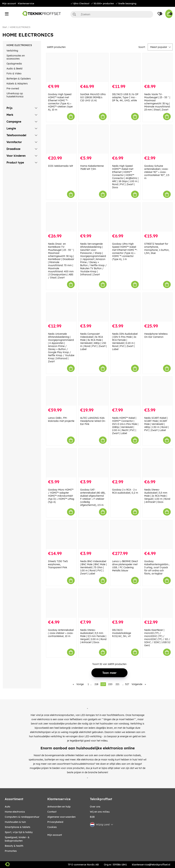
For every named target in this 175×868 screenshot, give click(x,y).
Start (5, 27)
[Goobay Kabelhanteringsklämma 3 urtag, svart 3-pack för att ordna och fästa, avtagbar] (158, 535)
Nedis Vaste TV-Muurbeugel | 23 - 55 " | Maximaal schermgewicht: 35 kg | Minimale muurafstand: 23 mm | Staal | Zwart (157, 102)
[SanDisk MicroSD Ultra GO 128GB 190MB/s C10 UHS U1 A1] (93, 68)
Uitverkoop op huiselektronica (15, 95)
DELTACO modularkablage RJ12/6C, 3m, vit (122, 633)
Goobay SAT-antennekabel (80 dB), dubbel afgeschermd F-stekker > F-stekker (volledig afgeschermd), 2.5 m (93, 497)
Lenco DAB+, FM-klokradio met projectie (61, 419)
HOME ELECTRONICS (20, 27)
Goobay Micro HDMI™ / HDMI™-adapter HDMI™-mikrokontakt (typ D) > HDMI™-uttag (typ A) (61, 496)
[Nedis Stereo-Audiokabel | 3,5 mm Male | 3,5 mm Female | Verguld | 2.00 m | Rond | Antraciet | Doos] (93, 603)
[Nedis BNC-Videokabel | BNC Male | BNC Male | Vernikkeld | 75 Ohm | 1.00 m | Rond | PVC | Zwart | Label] (93, 535)
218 (96, 684)
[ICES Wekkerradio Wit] (61, 139)
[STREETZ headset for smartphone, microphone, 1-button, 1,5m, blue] (158, 217)
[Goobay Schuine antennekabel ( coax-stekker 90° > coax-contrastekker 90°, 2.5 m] (158, 139)
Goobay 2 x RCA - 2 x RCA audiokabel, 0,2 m (125, 491)
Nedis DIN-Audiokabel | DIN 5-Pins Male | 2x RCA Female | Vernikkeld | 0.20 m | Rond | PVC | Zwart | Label (125, 342)
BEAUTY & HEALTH (14, 846)
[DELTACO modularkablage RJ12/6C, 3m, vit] (125, 603)
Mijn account (9, 3)
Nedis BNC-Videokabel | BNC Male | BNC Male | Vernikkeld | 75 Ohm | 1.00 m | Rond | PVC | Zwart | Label (93, 567)
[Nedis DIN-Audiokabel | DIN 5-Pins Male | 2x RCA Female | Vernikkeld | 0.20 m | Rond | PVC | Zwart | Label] (125, 307)
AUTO (8, 807)
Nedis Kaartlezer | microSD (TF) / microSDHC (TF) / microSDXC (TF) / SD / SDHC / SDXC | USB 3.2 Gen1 (157, 638)
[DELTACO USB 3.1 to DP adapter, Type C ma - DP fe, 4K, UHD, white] (125, 68)
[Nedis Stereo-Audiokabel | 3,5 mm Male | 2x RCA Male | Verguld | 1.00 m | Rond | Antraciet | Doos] (158, 463)
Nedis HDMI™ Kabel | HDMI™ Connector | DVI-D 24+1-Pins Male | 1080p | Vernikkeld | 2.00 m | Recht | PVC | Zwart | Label (125, 426)
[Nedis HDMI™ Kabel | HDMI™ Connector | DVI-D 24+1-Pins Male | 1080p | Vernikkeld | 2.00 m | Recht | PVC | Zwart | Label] (125, 391)
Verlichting (12, 51)
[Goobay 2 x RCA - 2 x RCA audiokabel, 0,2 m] (125, 463)
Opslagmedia (14, 64)
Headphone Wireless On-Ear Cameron (156, 335)
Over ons (95, 807)
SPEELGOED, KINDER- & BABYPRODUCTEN (17, 839)
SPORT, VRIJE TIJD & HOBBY (19, 832)
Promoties (11, 851)
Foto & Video (14, 73)
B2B (92, 817)
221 (117, 684)
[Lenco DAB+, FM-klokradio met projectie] (61, 391)
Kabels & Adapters (17, 84)
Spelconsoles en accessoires (16, 57)
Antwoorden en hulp (59, 807)
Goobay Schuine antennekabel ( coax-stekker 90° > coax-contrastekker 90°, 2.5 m (157, 172)
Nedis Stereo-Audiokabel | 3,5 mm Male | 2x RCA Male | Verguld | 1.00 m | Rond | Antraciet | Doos (157, 496)
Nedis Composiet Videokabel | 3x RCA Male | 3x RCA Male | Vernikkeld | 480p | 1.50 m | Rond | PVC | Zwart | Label (93, 342)
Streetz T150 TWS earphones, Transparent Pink (58, 564)
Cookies (52, 827)
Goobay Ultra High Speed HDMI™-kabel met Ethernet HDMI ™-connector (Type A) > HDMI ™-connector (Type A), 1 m (125, 251)
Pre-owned (13, 88)
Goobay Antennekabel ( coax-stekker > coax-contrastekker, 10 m (61, 633)
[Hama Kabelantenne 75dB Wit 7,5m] (93, 139)
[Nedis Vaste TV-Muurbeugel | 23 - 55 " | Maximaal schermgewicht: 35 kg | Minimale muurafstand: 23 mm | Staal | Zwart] (158, 68)
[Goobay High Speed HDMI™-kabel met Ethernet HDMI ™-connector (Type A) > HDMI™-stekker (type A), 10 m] (61, 68)
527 (127, 684)
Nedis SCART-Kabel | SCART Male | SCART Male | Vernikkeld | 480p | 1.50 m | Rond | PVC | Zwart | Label (156, 424)
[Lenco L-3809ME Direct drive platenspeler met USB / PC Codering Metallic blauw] (125, 535)
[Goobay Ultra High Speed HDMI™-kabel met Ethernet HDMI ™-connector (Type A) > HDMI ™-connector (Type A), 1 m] (125, 217)
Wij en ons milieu (100, 812)
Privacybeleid (55, 822)
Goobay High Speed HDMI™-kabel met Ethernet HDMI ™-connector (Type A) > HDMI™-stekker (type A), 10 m (60, 102)
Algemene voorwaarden (61, 817)
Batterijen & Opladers (19, 79)
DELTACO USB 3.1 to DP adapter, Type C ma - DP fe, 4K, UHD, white (125, 97)
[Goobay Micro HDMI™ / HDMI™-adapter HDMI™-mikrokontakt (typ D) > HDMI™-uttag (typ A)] (61, 463)
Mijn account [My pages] (55, 835)
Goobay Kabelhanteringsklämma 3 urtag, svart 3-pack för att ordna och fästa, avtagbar (158, 567)
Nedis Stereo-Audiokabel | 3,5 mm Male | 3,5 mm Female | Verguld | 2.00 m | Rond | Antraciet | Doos (93, 636)
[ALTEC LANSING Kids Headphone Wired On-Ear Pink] (93, 391)
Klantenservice (26, 3)
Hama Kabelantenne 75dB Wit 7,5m (92, 167)
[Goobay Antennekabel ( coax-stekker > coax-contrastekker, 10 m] (61, 603)
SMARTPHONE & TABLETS (18, 827)
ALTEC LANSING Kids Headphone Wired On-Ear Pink (93, 421)
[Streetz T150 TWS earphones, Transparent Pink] (61, 535)
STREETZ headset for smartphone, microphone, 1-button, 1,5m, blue (157, 248)
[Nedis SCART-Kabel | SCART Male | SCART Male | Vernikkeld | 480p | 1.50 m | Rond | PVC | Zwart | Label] (158, 391)
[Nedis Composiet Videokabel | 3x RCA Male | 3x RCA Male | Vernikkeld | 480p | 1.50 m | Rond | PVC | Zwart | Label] (93, 307)
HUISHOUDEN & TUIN (15, 822)
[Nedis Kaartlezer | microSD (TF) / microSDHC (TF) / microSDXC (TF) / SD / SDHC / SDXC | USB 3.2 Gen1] (158, 603)
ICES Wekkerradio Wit (60, 166)
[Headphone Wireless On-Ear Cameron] (158, 307)
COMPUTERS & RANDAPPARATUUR (22, 817)
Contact (52, 812)
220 (110, 684)
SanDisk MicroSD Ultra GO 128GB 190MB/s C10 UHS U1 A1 (93, 97)
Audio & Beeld (14, 69)
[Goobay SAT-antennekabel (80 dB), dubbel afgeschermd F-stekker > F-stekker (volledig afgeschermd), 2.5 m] (93, 463)
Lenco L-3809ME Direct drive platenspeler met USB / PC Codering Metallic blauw (125, 566)
